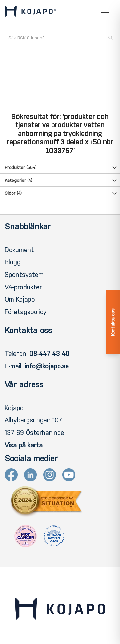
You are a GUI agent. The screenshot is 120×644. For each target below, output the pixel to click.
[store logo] (30, 13)
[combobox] (60, 38)
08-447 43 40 (49, 354)
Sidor (13, 193)
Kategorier (19, 180)
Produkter (21, 168)
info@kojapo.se (47, 366)
